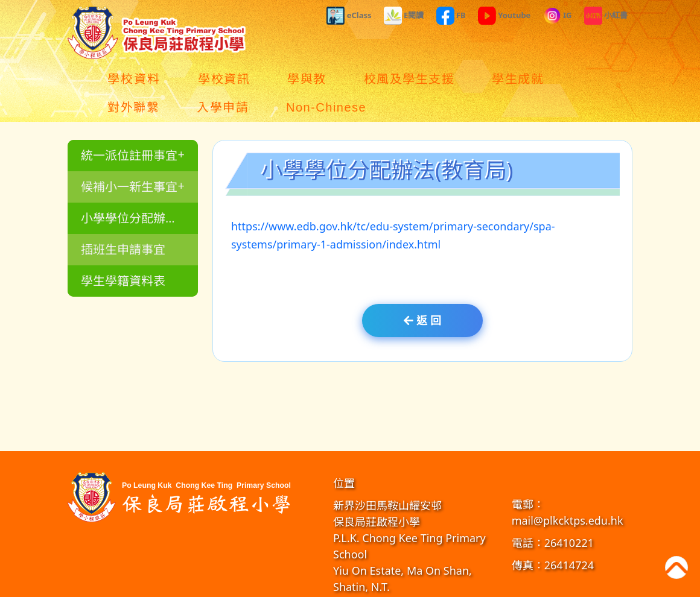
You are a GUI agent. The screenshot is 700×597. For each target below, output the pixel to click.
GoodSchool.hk (492, 585)
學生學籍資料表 (122, 252)
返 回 (422, 292)
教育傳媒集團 (442, 585)
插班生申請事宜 (122, 221)
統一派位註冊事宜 (132, 126)
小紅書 (606, 16)
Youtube (504, 16)
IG (558, 16)
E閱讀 (404, 16)
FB (451, 16)
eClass (349, 16)
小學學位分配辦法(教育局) (138, 190)
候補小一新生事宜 (132, 158)
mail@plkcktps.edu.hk (568, 492)
